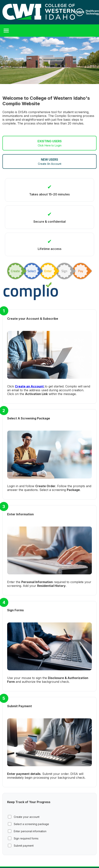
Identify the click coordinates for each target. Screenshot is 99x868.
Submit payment (21, 845)
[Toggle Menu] (6, 31)
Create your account (24, 817)
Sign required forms (23, 838)
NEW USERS (49, 161)
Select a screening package (28, 824)
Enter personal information (27, 831)
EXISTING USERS (49, 143)
